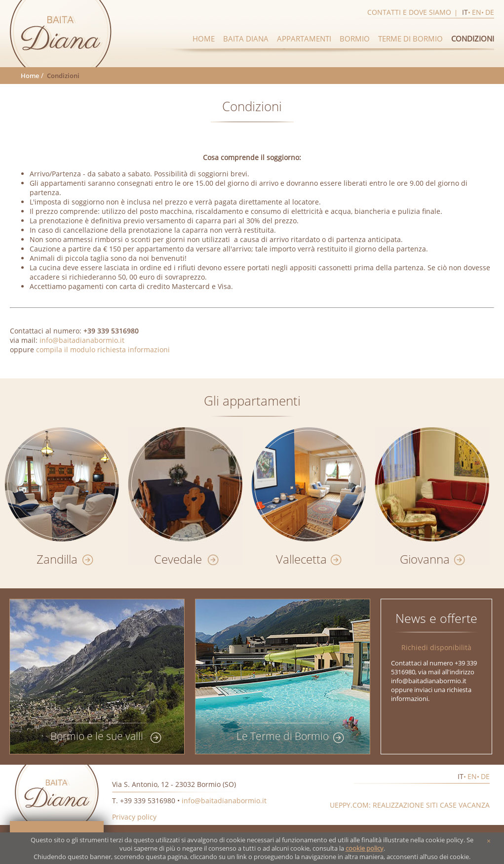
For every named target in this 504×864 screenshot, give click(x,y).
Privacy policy (134, 817)
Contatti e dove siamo (409, 12)
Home (204, 39)
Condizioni (473, 39)
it (465, 12)
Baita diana (246, 39)
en (477, 12)
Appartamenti (304, 39)
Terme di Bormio (410, 39)
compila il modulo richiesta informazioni (103, 350)
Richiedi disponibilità (436, 647)
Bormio (355, 39)
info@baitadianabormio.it (82, 340)
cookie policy (365, 848)
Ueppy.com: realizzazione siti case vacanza (410, 805)
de (490, 12)
